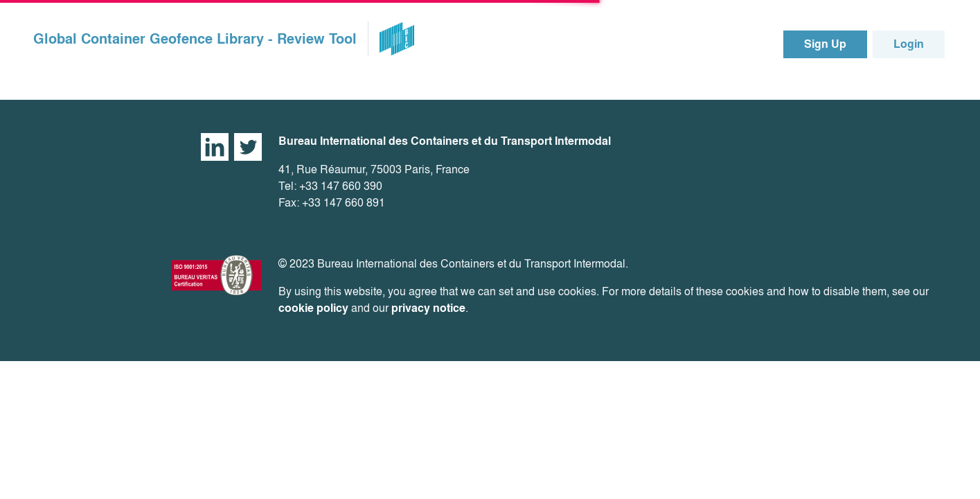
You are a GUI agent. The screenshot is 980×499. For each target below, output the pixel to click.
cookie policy (313, 308)
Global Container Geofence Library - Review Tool (195, 39)
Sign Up (825, 44)
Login (909, 44)
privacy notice (428, 308)
